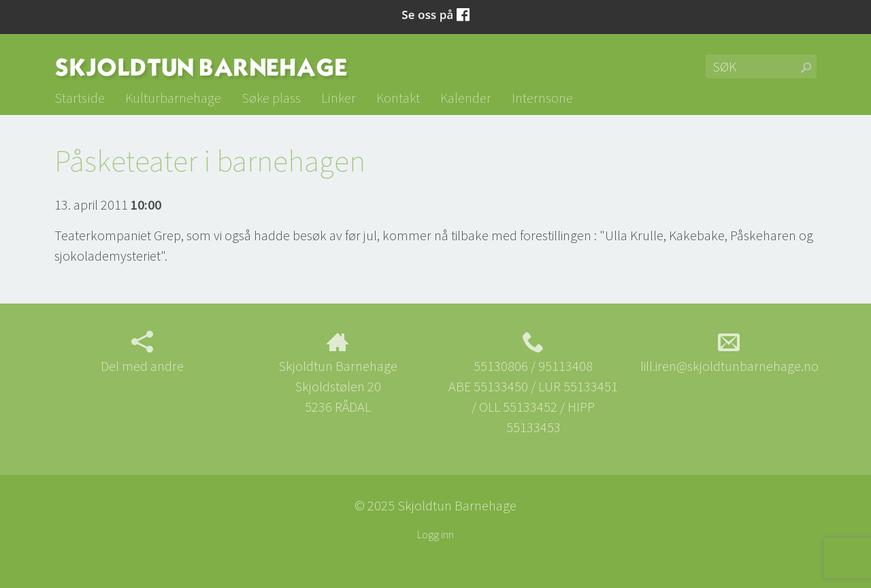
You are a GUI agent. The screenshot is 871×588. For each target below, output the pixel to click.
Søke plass (271, 98)
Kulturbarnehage (173, 98)
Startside (80, 98)
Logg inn (435, 534)
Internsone (542, 98)
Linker (339, 98)
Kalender (466, 98)
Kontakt (398, 98)
